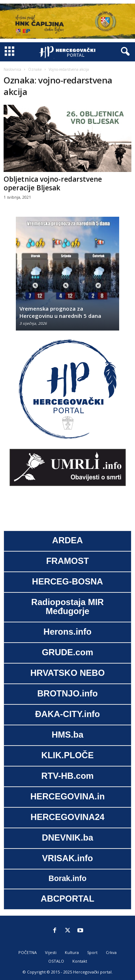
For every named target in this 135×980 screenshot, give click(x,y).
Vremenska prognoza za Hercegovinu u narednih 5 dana (60, 312)
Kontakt (80, 961)
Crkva (111, 952)
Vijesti (51, 952)
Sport (92, 952)
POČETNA (28, 952)
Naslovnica (12, 69)
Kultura (72, 952)
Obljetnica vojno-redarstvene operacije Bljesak (53, 184)
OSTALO (56, 961)
